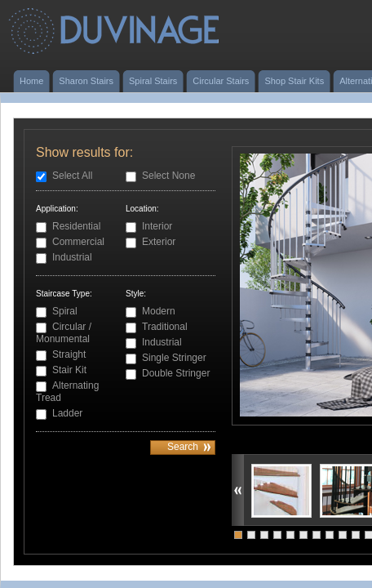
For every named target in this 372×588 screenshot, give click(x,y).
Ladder (67, 413)
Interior (157, 226)
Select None (168, 176)
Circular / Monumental (64, 333)
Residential (76, 226)
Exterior (159, 242)
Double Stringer (176, 373)
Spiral (65, 311)
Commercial (78, 242)
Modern (159, 311)
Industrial (72, 257)
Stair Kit (69, 370)
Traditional (165, 327)
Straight (69, 354)
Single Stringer (174, 358)
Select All (72, 176)
